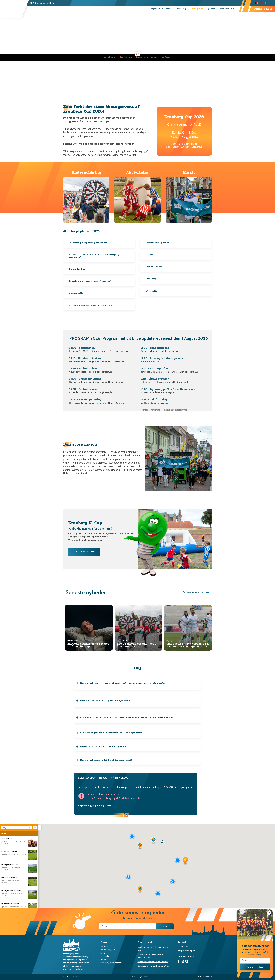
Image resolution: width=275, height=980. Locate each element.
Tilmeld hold (263, 9)
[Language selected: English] (262, 3)
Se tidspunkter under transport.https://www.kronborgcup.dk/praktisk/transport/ (114, 796)
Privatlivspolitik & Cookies (73, 977)
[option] (262, 3)
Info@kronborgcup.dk (186, 951)
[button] (270, 913)
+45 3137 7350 (183, 946)
